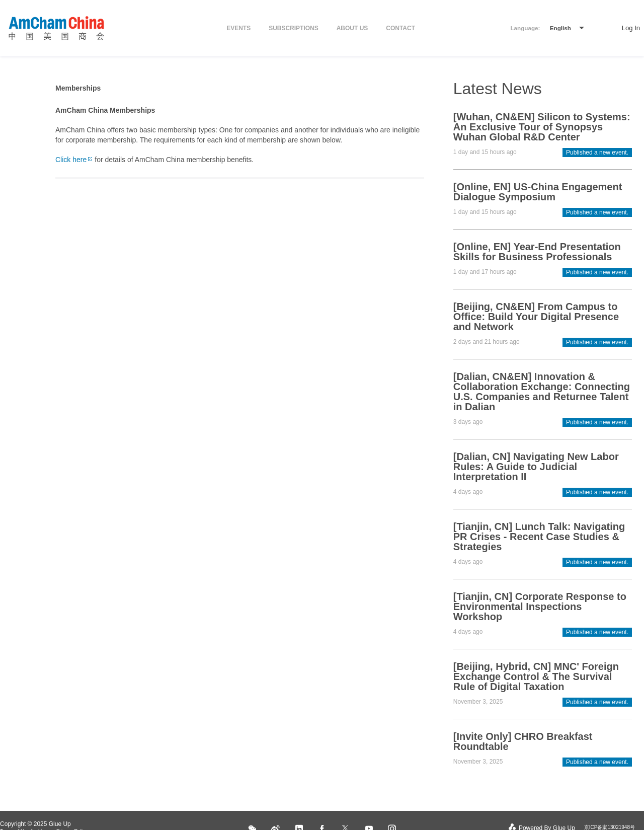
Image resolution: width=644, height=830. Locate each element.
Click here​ (74, 160)
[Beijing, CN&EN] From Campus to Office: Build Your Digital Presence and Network (536, 317)
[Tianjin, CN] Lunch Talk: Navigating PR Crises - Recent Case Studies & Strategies (539, 537)
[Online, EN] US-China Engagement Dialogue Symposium (538, 192)
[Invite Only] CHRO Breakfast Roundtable (523, 741)
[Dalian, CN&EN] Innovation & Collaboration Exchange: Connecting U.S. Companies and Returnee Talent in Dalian (542, 392)
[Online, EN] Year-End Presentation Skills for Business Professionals (537, 252)
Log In (631, 28)
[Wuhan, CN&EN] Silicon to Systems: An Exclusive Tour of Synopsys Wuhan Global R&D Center (542, 127)
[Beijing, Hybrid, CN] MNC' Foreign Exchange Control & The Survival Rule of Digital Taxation (536, 676)
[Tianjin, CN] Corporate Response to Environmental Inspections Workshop (540, 607)
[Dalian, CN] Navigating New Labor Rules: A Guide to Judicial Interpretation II (536, 467)
